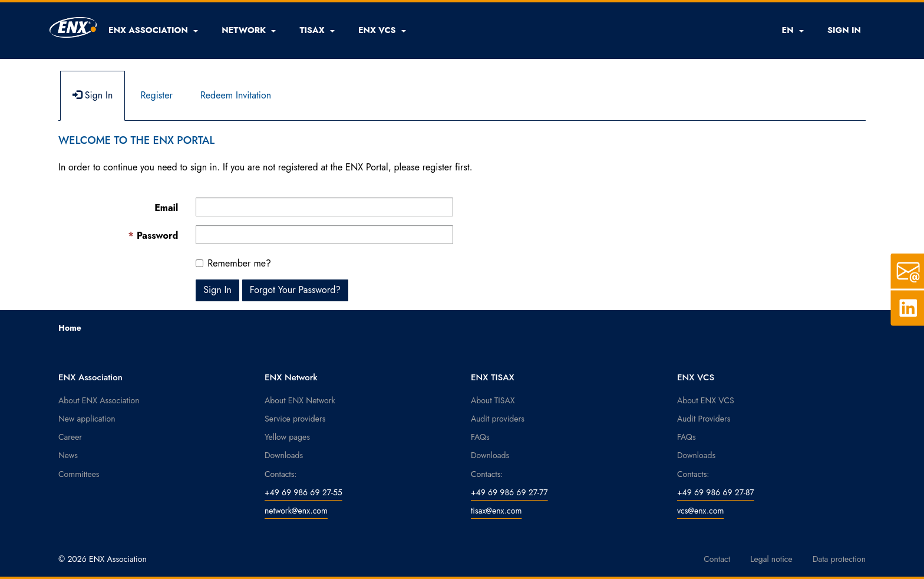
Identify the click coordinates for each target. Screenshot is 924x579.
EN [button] (792, 30)
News (68, 455)
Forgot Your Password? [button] (296, 290)
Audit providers (498, 419)
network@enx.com (296, 511)
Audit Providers (704, 419)
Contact (717, 559)
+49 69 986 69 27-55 (303, 492)
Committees (79, 474)
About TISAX (493, 400)
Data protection (839, 559)
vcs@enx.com (700, 511)
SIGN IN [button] (844, 30)
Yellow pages (287, 437)
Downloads (284, 455)
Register (156, 95)
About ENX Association (99, 400)
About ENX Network (300, 400)
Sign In (93, 95)
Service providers (295, 419)
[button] (153, 30)
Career (70, 437)
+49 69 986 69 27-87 (716, 492)
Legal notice (771, 559)
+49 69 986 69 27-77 (509, 492)
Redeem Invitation (236, 95)
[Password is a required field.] (324, 235)
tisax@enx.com (496, 511)
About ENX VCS (706, 400)
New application (87, 419)
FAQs (480, 437)
